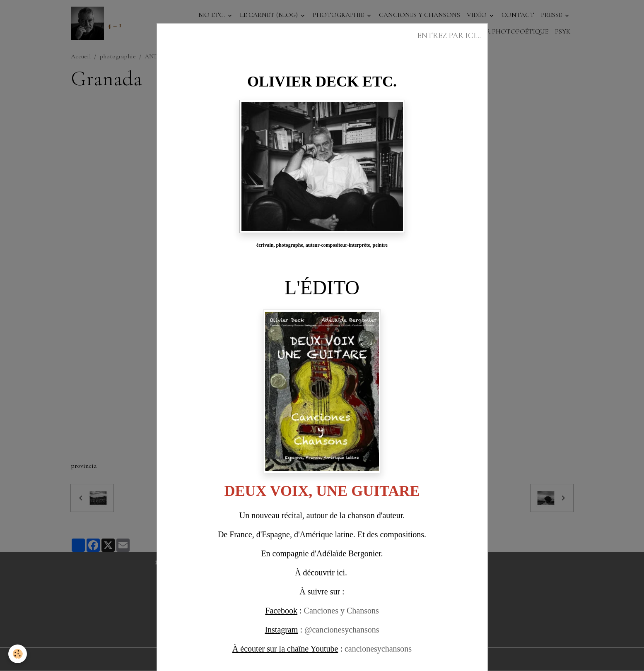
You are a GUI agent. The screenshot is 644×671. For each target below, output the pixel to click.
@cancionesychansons (342, 630)
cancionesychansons (378, 649)
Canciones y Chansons (341, 611)
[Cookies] (18, 654)
